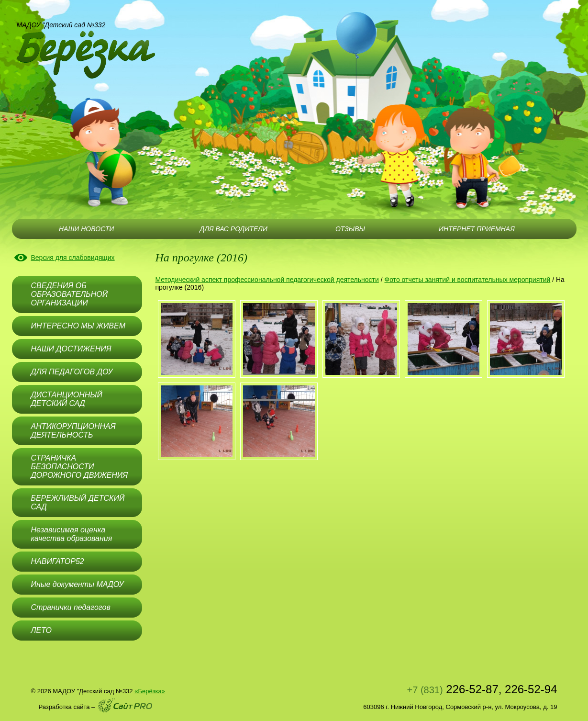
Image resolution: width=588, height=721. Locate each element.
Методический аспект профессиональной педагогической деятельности (267, 280)
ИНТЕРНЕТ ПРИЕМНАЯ (477, 229)
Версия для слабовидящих (73, 258)
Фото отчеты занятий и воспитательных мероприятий (468, 280)
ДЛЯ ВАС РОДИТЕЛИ (234, 229)
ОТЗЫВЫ (350, 229)
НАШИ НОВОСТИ (86, 229)
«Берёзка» (150, 691)
